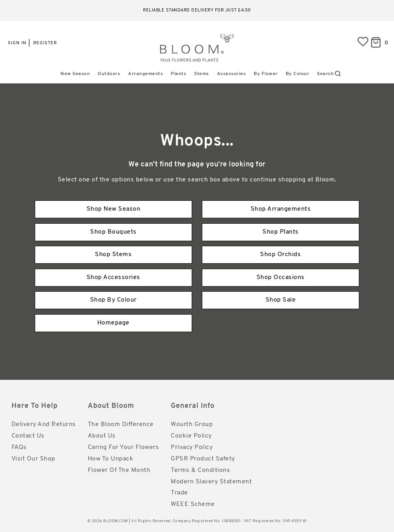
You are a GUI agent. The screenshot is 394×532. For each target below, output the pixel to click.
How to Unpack (111, 459)
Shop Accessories (113, 277)
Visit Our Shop (33, 459)
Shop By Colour (113, 300)
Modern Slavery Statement (211, 482)
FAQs (19, 447)
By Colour (298, 74)
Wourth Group (192, 424)
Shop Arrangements (281, 209)
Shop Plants (281, 232)
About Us (102, 436)
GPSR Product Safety (203, 459)
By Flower (266, 74)
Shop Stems (113, 255)
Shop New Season (114, 209)
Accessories (232, 74)
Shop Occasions (281, 277)
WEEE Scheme (193, 504)
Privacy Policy (192, 447)
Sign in (17, 43)
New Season (75, 74)
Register (45, 43)
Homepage (113, 323)
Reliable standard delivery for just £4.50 (197, 10)
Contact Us (28, 436)
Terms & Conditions (200, 470)
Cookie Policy (191, 436)
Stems (202, 74)
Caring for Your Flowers (123, 447)
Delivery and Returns (44, 424)
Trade (179, 493)
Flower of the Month (119, 470)
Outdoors (109, 74)
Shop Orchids (280, 255)
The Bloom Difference (121, 424)
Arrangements (145, 74)
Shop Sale (281, 300)
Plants (178, 74)
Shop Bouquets (113, 232)
